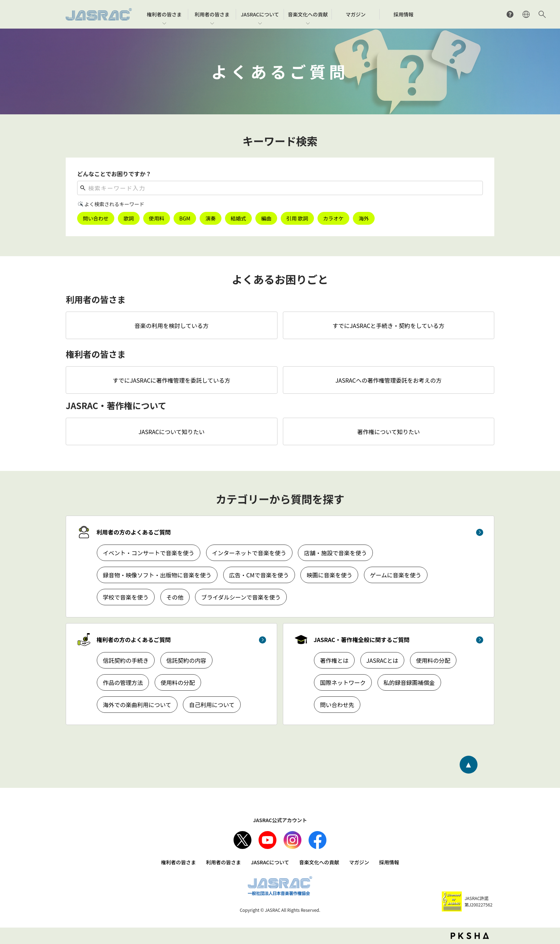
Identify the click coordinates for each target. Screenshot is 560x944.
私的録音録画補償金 (409, 682)
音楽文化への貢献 (319, 862)
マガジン (359, 862)
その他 (175, 597)
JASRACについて (270, 862)
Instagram (292, 840)
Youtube (267, 840)
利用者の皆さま (223, 862)
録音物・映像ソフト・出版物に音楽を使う (157, 575)
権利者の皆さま (178, 862)
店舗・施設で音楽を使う (335, 553)
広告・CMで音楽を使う (259, 575)
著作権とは (334, 660)
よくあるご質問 (510, 14)
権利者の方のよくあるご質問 (134, 640)
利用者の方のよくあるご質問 (134, 532)
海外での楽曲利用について (137, 705)
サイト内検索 (542, 14)
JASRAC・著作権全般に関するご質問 (362, 640)
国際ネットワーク (343, 682)
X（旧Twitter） (242, 840)
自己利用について (212, 705)
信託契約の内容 (186, 660)
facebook (317, 840)
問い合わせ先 (337, 705)
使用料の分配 (178, 682)
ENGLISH (526, 14)
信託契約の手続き (126, 660)
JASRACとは (382, 660)
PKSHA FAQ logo (470, 936)
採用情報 (389, 862)
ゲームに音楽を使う (396, 575)
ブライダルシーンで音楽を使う (241, 597)
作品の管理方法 (123, 682)
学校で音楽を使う (126, 597)
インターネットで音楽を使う (249, 553)
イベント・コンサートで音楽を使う (149, 553)
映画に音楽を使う (329, 575)
